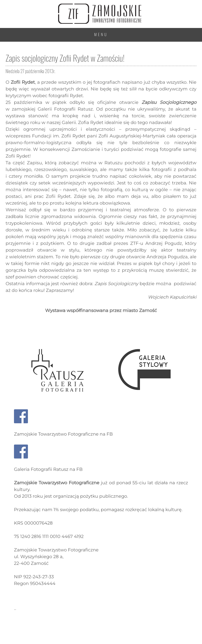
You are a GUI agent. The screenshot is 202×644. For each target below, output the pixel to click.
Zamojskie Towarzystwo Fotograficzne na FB (63, 434)
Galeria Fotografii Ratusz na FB (48, 470)
